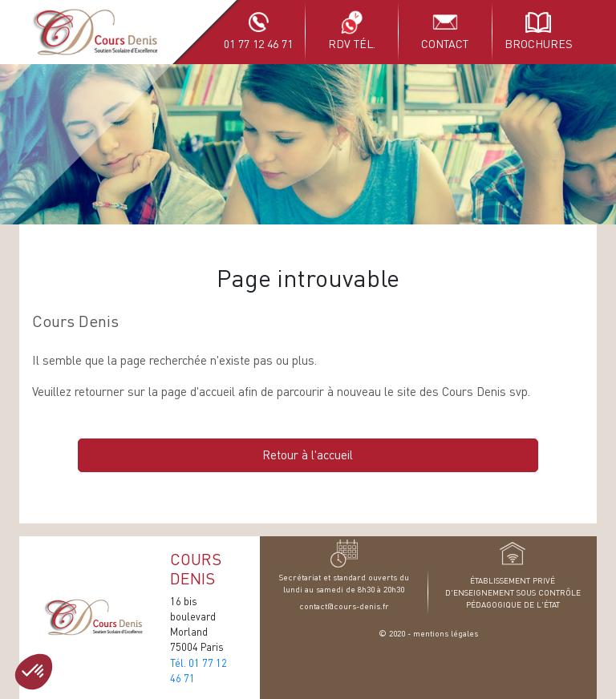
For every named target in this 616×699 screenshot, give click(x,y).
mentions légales (446, 633)
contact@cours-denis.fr (344, 606)
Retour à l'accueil (308, 455)
